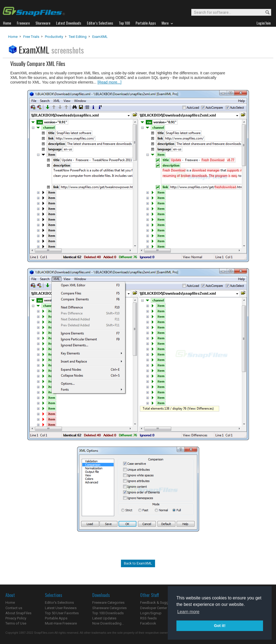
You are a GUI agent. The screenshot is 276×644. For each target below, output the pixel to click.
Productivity (54, 37)
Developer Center (154, 608)
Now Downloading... (108, 623)
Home (13, 37)
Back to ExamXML (138, 563)
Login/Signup (151, 613)
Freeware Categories (108, 602)
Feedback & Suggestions (160, 602)
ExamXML (100, 37)
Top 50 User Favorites (62, 613)
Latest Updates (104, 618)
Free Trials (31, 37)
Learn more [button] (188, 612)
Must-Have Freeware (61, 623)
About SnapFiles (18, 613)
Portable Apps (56, 618)
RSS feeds (148, 618)
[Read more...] (109, 82)
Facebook (148, 623)
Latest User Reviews (61, 608)
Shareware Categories (109, 608)
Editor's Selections (59, 602)
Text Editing (78, 37)
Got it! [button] (220, 626)
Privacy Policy (16, 618)
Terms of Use (16, 623)
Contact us (14, 608)
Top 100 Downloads (108, 613)
